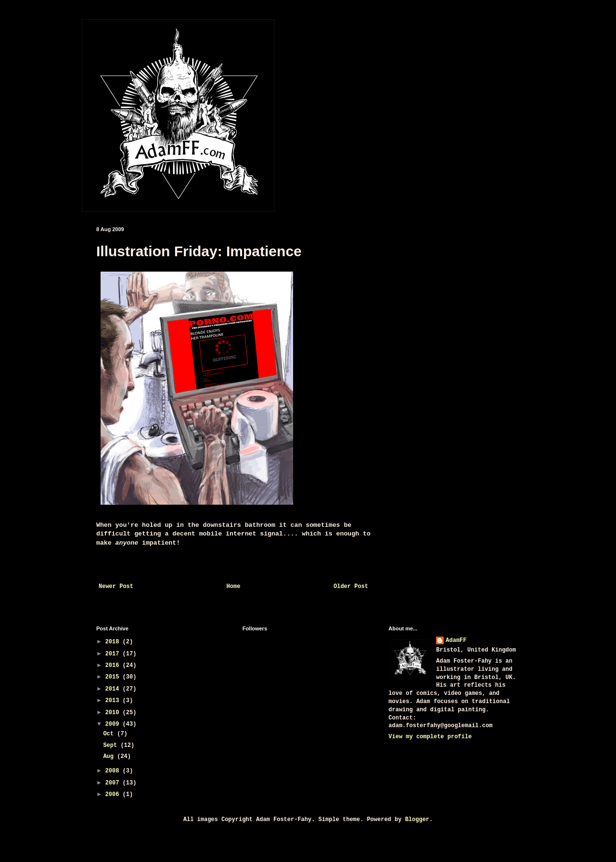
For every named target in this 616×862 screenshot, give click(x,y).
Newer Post (116, 587)
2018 (114, 642)
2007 (114, 783)
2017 (114, 654)
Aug (110, 757)
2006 (114, 795)
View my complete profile (430, 737)
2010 (114, 713)
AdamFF (456, 640)
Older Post (351, 587)
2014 (114, 689)
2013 (114, 701)
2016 (114, 666)
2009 (114, 724)
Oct (110, 734)
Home (234, 587)
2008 (114, 771)
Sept (112, 745)
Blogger (417, 820)
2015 (114, 677)
